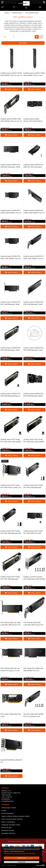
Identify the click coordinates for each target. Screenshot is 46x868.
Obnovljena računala (8, 830)
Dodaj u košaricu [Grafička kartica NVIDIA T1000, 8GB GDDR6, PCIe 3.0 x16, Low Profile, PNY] (34, 89)
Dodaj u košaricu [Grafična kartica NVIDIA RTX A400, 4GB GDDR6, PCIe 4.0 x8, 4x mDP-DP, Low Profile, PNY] (11, 272)
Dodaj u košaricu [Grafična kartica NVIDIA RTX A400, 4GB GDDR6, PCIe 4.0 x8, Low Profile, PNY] (34, 272)
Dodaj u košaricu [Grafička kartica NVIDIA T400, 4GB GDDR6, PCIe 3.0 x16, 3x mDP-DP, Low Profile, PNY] (11, 135)
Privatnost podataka (7, 813)
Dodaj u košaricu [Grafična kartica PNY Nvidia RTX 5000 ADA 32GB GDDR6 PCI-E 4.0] (34, 456)
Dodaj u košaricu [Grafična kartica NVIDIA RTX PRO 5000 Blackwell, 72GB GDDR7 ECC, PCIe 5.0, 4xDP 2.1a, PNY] (34, 364)
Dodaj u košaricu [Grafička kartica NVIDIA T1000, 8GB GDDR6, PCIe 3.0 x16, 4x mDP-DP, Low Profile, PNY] (11, 89)
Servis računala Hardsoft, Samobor (12, 819)
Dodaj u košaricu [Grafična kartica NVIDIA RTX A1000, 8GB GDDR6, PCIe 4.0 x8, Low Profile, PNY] (34, 227)
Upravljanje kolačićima (8, 833)
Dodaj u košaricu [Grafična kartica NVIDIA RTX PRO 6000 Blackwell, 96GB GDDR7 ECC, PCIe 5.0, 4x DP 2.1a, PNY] (34, 410)
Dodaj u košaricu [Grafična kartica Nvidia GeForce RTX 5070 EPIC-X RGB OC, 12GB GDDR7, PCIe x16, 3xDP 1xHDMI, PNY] (34, 135)
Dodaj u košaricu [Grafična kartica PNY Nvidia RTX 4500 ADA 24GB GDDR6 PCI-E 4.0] (11, 456)
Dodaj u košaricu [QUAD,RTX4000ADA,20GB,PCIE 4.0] (11, 776)
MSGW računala (6, 828)
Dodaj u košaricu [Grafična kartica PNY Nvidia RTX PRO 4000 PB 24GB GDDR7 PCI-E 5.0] (34, 547)
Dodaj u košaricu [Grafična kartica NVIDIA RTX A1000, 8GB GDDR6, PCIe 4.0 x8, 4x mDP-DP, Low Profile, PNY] (11, 227)
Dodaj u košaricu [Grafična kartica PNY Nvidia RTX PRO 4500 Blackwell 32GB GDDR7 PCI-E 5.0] (11, 593)
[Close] (22, 858)
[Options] (22, 862)
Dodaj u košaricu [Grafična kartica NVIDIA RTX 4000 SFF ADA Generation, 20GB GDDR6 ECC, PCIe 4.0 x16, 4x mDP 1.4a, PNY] (34, 181)
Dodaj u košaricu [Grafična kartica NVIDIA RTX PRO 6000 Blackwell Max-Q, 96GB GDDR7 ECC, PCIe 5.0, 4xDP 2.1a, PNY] (11, 410)
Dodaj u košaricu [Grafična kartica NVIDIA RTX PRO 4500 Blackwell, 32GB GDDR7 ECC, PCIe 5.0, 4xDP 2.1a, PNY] (11, 364)
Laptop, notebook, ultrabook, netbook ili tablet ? (16, 816)
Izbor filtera (23, 43)
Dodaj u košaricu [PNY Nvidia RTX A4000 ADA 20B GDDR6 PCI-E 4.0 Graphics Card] (34, 684)
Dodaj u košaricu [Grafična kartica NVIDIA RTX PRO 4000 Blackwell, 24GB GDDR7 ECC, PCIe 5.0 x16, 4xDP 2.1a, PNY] (34, 318)
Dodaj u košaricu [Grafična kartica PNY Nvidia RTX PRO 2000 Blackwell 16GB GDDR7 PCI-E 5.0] (34, 501)
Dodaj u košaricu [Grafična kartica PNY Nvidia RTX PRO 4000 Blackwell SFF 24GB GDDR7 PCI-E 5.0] (11, 547)
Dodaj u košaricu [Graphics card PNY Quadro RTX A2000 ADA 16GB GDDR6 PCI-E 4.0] (34, 593)
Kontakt (4, 811)
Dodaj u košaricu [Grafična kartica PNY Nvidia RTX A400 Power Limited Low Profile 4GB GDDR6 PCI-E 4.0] (11, 501)
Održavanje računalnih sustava (11, 825)
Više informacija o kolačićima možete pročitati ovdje (19, 853)
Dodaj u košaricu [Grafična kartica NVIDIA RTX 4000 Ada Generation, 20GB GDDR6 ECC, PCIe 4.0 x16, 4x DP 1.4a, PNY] (11, 181)
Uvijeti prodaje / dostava (9, 808)
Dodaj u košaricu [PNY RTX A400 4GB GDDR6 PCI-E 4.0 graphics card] (34, 730)
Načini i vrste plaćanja (8, 822)
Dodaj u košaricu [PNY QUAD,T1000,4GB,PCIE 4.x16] (11, 730)
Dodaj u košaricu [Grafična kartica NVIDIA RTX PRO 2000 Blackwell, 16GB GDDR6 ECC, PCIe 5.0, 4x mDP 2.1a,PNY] (11, 318)
